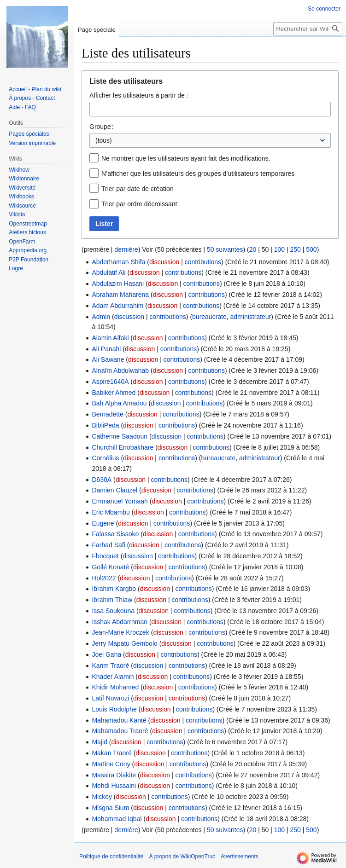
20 (253, 249)
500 (311, 249)
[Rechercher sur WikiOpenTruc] (308, 29)
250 (296, 249)
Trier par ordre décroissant (139, 204)
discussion (164, 262)
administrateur (251, 317)
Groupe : (102, 127)
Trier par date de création (138, 189)
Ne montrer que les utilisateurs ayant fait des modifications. (186, 158)
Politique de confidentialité (111, 856)
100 (279, 249)
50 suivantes (225, 249)
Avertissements (240, 856)
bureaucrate (209, 317)
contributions (203, 262)
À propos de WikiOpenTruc (182, 856)
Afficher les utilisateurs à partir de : (139, 95)
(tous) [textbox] (104, 140)
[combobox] (210, 109)
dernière (126, 249)
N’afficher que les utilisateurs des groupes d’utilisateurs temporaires (198, 174)
